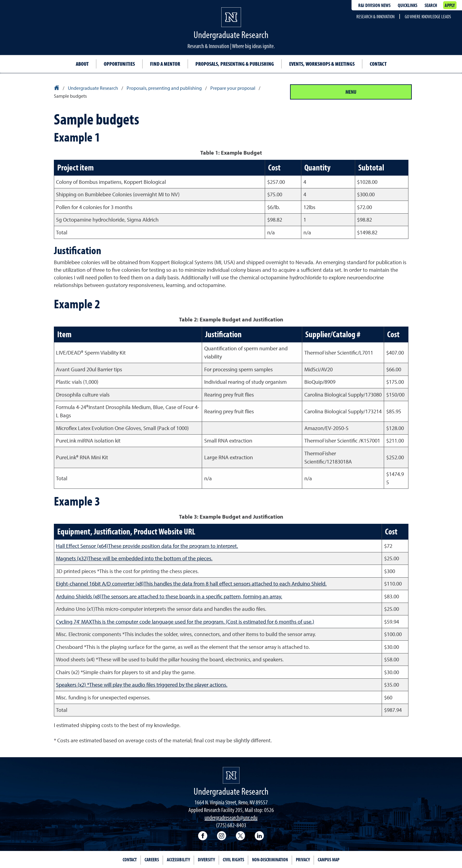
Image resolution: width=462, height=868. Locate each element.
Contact (378, 64)
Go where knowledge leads (428, 16)
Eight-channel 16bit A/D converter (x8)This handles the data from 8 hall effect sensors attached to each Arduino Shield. (191, 584)
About (82, 64)
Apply (450, 5)
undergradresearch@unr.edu (231, 817)
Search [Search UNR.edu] (431, 5)
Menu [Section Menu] (351, 92)
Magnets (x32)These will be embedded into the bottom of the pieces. (134, 558)
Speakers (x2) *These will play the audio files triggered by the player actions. (142, 685)
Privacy (303, 859)
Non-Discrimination (270, 859)
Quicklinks (408, 5)
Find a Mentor (165, 64)
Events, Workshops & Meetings (322, 64)
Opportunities (119, 64)
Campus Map (329, 859)
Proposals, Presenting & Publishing (235, 64)
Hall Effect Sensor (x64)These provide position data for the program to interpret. (147, 546)
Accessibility (178, 859)
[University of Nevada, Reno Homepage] (231, 775)
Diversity (206, 859)
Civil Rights (233, 859)
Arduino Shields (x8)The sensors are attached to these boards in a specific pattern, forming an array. (169, 596)
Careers (152, 859)
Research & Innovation (375, 16)
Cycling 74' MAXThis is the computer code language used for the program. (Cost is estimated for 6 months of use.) (185, 622)
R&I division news (374, 5)
